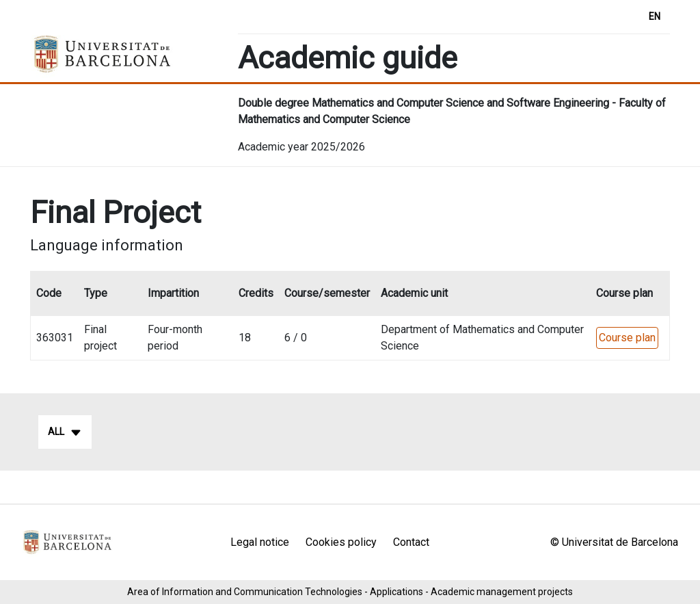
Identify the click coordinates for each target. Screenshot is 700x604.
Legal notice (260, 542)
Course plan (627, 338)
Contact (411, 542)
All (65, 432)
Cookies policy (341, 542)
